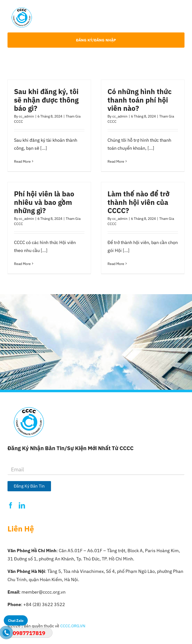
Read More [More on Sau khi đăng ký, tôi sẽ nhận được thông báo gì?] (22, 161)
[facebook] (11, 505)
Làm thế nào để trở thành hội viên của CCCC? (138, 202)
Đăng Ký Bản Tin (29, 486)
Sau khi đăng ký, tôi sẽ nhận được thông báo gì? (46, 100)
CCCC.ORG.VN (73, 626)
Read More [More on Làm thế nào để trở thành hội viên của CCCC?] (116, 264)
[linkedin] (22, 505)
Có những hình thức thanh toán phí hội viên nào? (139, 100)
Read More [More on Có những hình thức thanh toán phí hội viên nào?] (116, 161)
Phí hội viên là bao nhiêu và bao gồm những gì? (44, 202)
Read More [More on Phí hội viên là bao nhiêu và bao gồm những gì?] (22, 264)
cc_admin (26, 116)
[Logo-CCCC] (22, 10)
